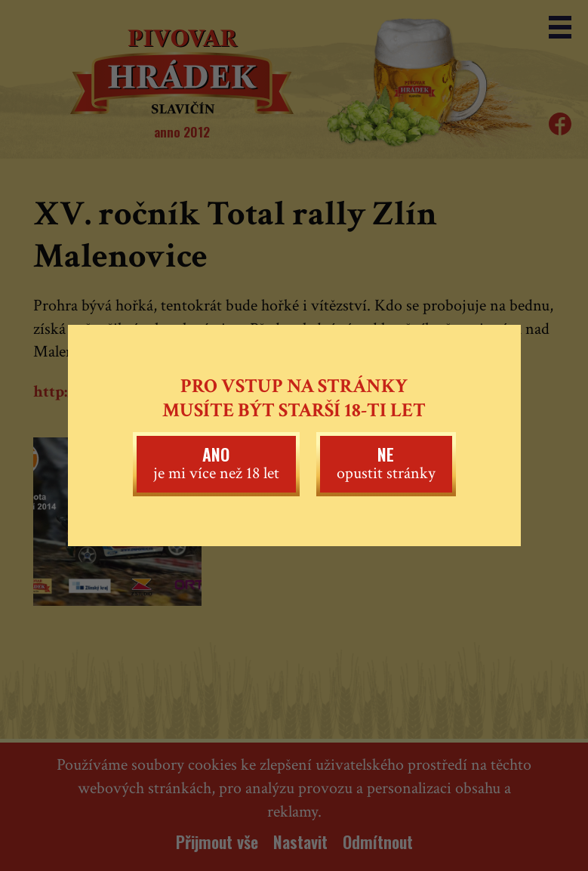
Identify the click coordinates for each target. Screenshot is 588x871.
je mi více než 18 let (216, 463)
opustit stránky (386, 463)
